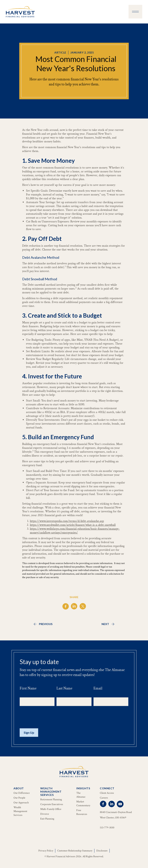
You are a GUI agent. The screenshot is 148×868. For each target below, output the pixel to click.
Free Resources (82, 812)
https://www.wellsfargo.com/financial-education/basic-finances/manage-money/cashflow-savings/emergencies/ (75, 531)
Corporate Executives (52, 804)
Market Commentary (83, 804)
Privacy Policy (46, 851)
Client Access (107, 793)
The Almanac (81, 795)
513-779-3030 (107, 828)
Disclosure (102, 851)
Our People (19, 798)
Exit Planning (47, 819)
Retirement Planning (51, 800)
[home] (20, 12)
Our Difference (22, 793)
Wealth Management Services (20, 811)
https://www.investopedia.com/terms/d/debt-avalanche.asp (67, 521)
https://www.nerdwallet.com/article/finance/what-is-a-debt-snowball (73, 525)
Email (98, 688)
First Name (28, 688)
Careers (104, 798)
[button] (135, 12)
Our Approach (21, 803)
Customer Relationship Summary (75, 851)
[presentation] (49, 717)
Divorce (45, 814)
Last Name (64, 688)
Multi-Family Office (51, 809)
